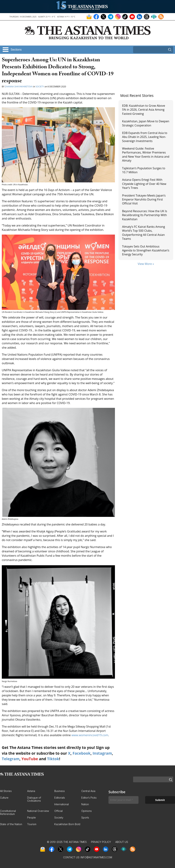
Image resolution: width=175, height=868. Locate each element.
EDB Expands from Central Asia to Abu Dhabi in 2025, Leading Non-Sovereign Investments (145, 137)
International (62, 804)
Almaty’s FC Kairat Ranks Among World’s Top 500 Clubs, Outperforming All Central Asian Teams (144, 233)
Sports (85, 818)
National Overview (38, 811)
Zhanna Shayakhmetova (19, 87)
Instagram (102, 753)
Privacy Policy (101, 842)
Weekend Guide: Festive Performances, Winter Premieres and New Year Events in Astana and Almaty (146, 155)
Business (60, 791)
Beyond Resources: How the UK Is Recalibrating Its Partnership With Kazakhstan (145, 215)
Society (40, 87)
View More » (146, 264)
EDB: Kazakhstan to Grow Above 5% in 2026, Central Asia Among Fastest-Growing (144, 110)
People (31, 818)
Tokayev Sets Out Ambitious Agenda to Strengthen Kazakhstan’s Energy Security (146, 250)
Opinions (87, 811)
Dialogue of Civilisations (34, 799)
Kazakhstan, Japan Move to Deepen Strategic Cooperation (146, 123)
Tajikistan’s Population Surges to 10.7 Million (144, 170)
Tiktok (53, 759)
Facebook (81, 753)
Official (58, 811)
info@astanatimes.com (96, 857)
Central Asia (88, 791)
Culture (4, 798)
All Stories (6, 791)
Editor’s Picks (89, 798)
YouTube (30, 759)
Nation (85, 804)
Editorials (60, 798)
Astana (31, 791)
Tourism (32, 824)
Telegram (11, 759)
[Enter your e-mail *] (123, 800)
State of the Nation (11, 824)
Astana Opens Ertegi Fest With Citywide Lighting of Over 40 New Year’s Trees (144, 184)
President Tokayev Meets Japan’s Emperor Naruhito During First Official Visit (144, 200)
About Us (122, 842)
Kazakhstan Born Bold (67, 824)
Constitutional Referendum (8, 812)
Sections (16, 50)
